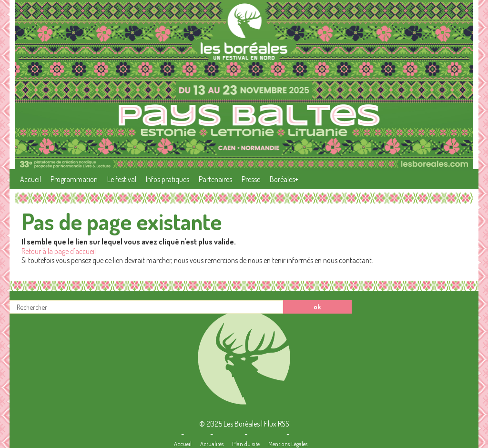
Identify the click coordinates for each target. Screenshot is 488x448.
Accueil (30, 179)
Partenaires (215, 179)
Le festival (122, 179)
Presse (251, 179)
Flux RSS (277, 424)
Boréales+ (284, 179)
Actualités (212, 444)
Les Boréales (242, 424)
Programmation (74, 179)
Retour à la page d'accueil (59, 251)
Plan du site (246, 444)
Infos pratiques (168, 179)
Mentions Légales (288, 444)
